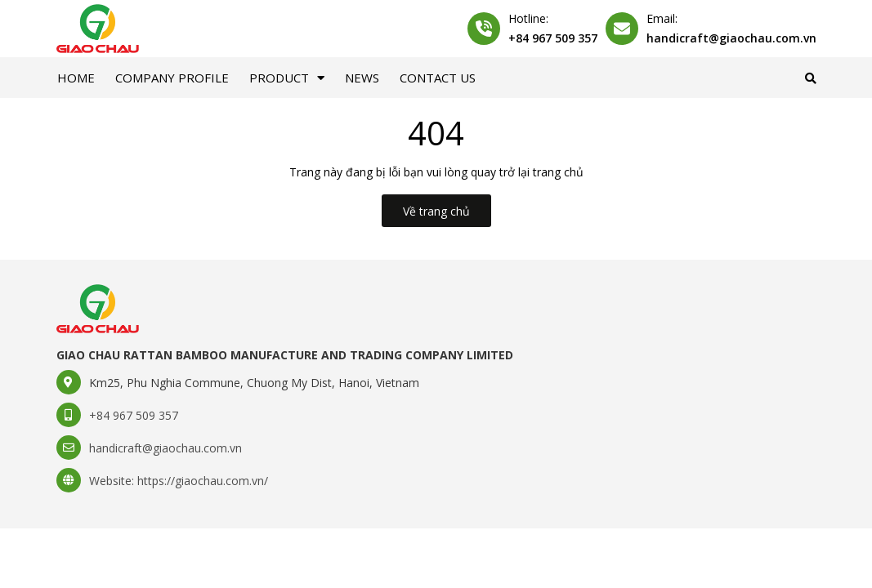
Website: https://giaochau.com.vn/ (179, 481)
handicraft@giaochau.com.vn (731, 38)
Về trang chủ (436, 211)
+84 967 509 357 (553, 38)
